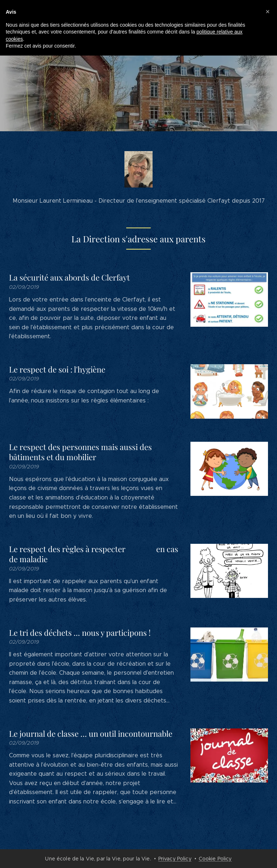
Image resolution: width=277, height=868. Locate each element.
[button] (268, 12)
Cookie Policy (215, 859)
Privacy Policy (175, 859)
